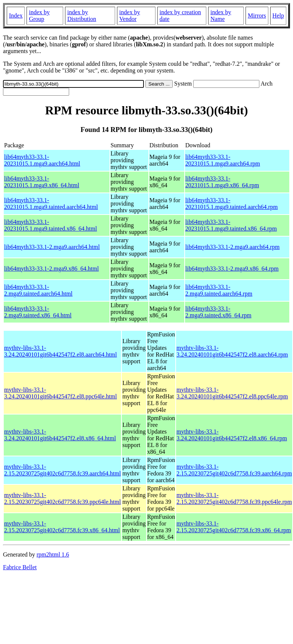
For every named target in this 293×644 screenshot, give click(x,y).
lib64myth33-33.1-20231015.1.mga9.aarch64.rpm (223, 160)
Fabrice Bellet (20, 567)
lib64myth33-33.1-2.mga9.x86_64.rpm (232, 269)
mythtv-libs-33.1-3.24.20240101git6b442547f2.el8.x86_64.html (60, 435)
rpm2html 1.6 (53, 554)
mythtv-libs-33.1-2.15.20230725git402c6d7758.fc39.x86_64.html (62, 527)
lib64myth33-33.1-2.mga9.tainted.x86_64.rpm (218, 312)
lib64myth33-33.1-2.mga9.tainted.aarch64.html (38, 290)
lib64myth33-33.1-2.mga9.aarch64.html (52, 247)
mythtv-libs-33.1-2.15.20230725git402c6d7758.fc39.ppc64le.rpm (234, 498)
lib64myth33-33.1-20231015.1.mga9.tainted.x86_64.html (50, 225)
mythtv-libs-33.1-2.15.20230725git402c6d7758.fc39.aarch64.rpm (234, 470)
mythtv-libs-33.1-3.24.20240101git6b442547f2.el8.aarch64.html (61, 351)
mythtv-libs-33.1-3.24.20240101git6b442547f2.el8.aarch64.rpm (232, 351)
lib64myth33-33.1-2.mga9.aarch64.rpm (232, 247)
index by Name (221, 16)
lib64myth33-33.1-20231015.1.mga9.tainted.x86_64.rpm (231, 225)
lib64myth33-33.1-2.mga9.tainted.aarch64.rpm (219, 290)
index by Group (39, 16)
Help (278, 16)
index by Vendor (130, 16)
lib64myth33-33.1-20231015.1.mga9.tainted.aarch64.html (51, 204)
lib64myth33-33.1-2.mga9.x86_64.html (51, 269)
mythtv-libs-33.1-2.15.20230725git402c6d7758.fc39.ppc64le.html (62, 498)
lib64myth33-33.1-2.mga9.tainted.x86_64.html (38, 312)
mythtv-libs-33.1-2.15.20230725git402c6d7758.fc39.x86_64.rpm (234, 527)
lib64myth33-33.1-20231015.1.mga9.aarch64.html (42, 160)
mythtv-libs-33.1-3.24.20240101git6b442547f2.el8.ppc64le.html (61, 393)
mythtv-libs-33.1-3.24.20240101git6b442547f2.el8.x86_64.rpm (232, 435)
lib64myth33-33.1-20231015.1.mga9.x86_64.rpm (222, 182)
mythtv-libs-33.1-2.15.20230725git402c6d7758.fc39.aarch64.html (62, 470)
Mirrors (257, 16)
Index (16, 16)
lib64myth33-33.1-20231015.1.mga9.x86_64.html (42, 182)
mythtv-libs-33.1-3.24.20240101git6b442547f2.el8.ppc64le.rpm (232, 393)
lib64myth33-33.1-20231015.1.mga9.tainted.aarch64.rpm (232, 204)
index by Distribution (82, 16)
